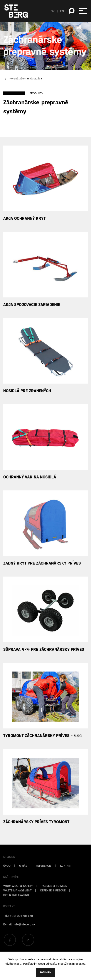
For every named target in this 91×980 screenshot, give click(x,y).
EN (62, 11)
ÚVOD (7, 872)
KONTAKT (66, 872)
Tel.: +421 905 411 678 (18, 922)
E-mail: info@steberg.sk (19, 931)
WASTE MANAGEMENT (17, 897)
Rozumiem (45, 972)
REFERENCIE (44, 872)
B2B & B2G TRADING (16, 901)
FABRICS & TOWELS (54, 892)
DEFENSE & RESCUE (53, 897)
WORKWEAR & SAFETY (18, 892)
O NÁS (23, 872)
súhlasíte (51, 964)
